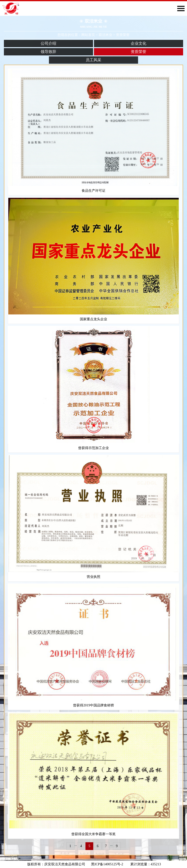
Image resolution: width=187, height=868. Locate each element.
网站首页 (88, 35)
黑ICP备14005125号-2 (109, 864)
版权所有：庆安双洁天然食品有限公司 (56, 864)
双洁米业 (105, 35)
